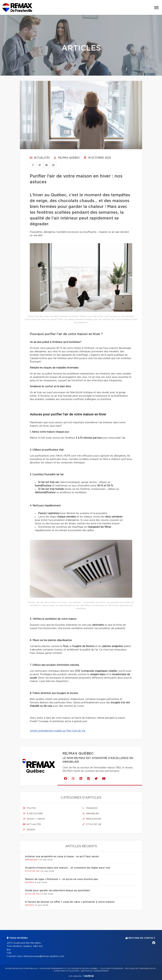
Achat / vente (34, 819)
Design (29, 830)
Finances (90, 808)
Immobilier (91, 814)
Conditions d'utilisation (66, 971)
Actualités (40, 158)
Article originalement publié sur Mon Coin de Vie (58, 731)
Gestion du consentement (95, 971)
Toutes (29, 808)
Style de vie (92, 824)
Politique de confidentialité (140, 969)
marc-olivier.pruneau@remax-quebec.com (40, 956)
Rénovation (92, 819)
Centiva (88, 976)
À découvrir (33, 814)
